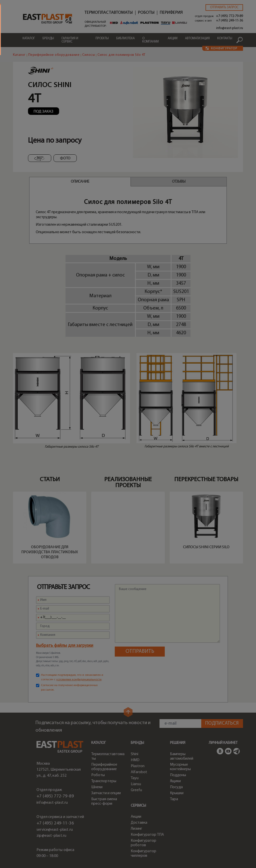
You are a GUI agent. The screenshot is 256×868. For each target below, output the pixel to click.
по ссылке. (160, 462)
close (243, 400)
